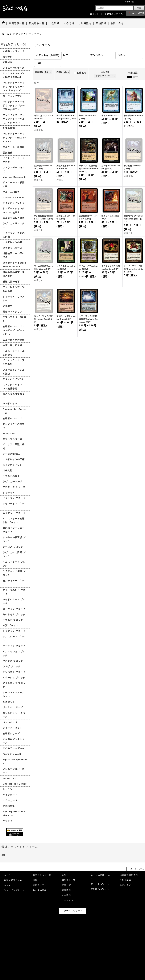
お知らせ (66, 875)
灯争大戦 (8, 470)
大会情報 (66, 895)
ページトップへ (137, 869)
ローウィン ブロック (14, 609)
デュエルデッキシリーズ (14, 741)
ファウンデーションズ (14, 169)
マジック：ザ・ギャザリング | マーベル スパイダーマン (14, 119)
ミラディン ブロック (14, 631)
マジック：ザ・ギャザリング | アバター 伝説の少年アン (14, 106)
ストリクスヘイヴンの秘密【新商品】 (14, 75)
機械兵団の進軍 (11, 282)
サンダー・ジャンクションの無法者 (14, 210)
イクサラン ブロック (14, 498)
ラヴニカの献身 (11, 476)
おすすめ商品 (40, 890)
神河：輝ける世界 (12, 345)
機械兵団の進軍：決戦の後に (14, 274)
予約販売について (100, 889)
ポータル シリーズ (13, 707)
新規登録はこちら (114, 14)
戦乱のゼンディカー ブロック (14, 530)
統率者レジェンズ (12, 418)
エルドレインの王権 (14, 459)
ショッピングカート (14, 890)
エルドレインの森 (12, 242)
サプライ (8, 821)
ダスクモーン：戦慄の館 (14, 184)
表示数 (39, 72)
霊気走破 (8, 153)
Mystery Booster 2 (14, 177)
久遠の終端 (9, 128)
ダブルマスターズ (12, 439)
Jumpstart (9, 433)
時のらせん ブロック (14, 614)
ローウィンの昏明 (12, 96)
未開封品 (8, 62)
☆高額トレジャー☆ (14, 51)
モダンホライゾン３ (14, 203)
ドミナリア (9, 493)
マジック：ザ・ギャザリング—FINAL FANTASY (15, 138)
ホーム (7, 875)
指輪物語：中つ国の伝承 (14, 255)
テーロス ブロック (13, 547)
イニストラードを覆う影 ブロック (14, 520)
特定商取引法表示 (129, 875)
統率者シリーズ (11, 733)
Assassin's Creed (14, 197)
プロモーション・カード (14, 771)
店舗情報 (66, 890)
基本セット (9, 702)
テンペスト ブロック (14, 672)
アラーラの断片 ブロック (14, 592)
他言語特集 (9, 806)
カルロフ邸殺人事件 (14, 218)
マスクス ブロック (13, 661)
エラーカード (10, 800)
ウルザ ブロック (12, 666)
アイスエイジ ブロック (14, 685)
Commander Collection (15, 411)
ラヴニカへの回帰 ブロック (14, 554)
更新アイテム (40, 885)
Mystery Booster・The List (14, 813)
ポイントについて (100, 884)
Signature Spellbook (15, 761)
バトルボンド (10, 722)
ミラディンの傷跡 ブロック (14, 573)
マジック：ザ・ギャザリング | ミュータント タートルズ (14, 87)
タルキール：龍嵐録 (14, 147)
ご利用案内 (125, 880)
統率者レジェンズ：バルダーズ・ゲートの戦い (14, 330)
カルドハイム (10, 403)
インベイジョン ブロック (14, 653)
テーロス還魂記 (11, 454)
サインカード (10, 795)
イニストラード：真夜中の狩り (14, 362)
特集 (35, 880)
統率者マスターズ (12, 248)
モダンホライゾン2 (13, 379)
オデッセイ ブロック (14, 646)
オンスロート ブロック (14, 638)
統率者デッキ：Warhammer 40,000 (14, 265)
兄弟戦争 (8, 306)
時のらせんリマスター (14, 396)
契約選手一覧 (69, 880)
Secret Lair (10, 778)
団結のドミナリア (12, 312)
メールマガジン (70, 900)
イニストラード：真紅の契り (14, 353)
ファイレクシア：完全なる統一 (14, 289)
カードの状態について (101, 877)
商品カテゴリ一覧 (42, 875)
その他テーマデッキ (14, 748)
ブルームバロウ (11, 192)
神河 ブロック (10, 625)
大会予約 (8, 57)
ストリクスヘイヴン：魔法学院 (12, 386)
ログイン (95, 14)
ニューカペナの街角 (14, 340)
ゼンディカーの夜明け (14, 426)
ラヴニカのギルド (12, 481)
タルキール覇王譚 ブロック (14, 539)
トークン (8, 789)
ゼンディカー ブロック (14, 583)
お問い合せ (125, 885)
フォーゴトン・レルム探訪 (14, 372)
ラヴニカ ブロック (13, 620)
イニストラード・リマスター (14, 160)
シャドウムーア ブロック (14, 601)
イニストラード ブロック (14, 564)
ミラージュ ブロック (14, 677)
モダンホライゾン (12, 465)
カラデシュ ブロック (14, 513)
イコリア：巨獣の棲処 (14, 446)
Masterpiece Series (15, 784)
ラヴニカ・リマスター (14, 225)
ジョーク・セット (12, 728)
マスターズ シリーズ (14, 487)
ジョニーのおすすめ (14, 68)
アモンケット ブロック (14, 506)
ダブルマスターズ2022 (15, 319)
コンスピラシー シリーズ (14, 715)
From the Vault (12, 754)
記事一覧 (66, 885)
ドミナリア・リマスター (14, 298)
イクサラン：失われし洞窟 (14, 235)
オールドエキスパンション (14, 694)
